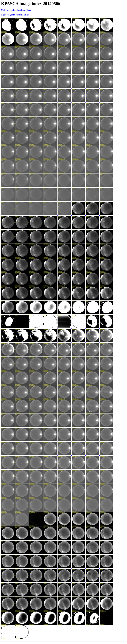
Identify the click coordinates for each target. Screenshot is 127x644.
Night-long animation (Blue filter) (16, 10)
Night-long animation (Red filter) (16, 15)
